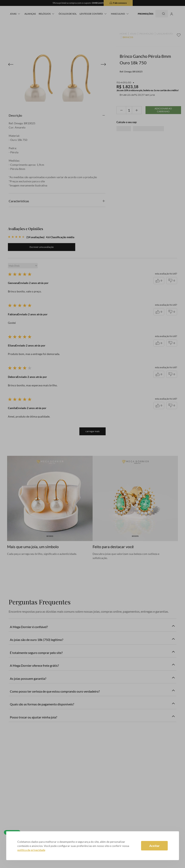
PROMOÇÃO (146, 34)
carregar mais (92, 431)
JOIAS (133, 34)
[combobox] (158, 14)
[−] (121, 110)
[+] (137, 110)
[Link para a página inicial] (123, 34)
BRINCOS (128, 37)
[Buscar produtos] (161, 14)
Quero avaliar (42, 247)
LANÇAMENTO (165, 34)
